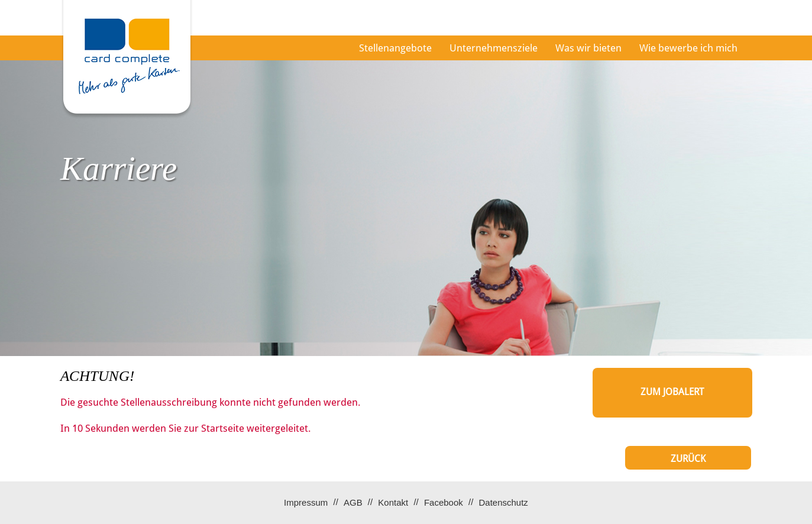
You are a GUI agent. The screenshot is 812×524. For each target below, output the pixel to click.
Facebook (444, 502)
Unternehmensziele (494, 48)
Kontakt (393, 502)
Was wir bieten (588, 48)
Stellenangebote (395, 48)
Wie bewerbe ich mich (688, 48)
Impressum (306, 502)
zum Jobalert (672, 392)
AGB (353, 502)
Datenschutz (503, 502)
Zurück (688, 459)
